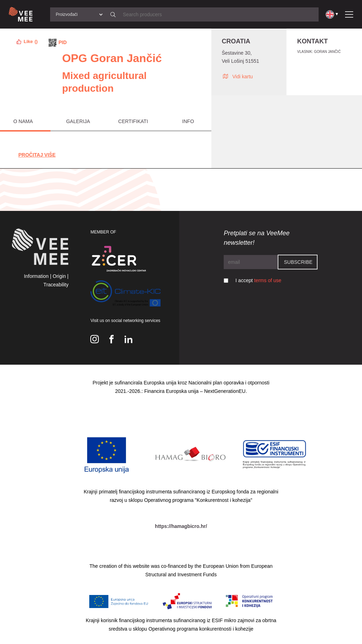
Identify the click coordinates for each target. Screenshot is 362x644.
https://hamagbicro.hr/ (181, 526)
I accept (258, 280)
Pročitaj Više (37, 155)
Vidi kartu (237, 76)
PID (63, 42)
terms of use (268, 280)
